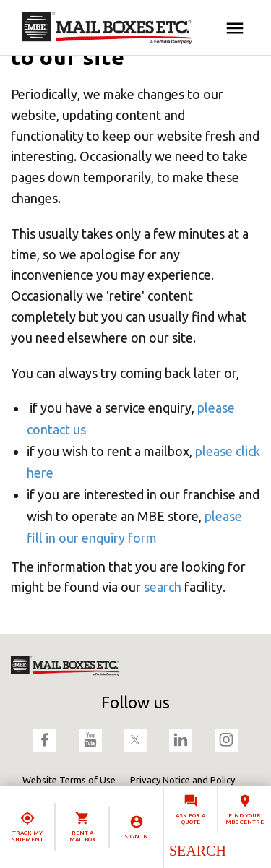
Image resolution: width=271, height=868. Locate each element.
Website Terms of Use (69, 780)
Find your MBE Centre (245, 819)
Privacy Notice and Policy (182, 780)
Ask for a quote (190, 819)
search (163, 587)
